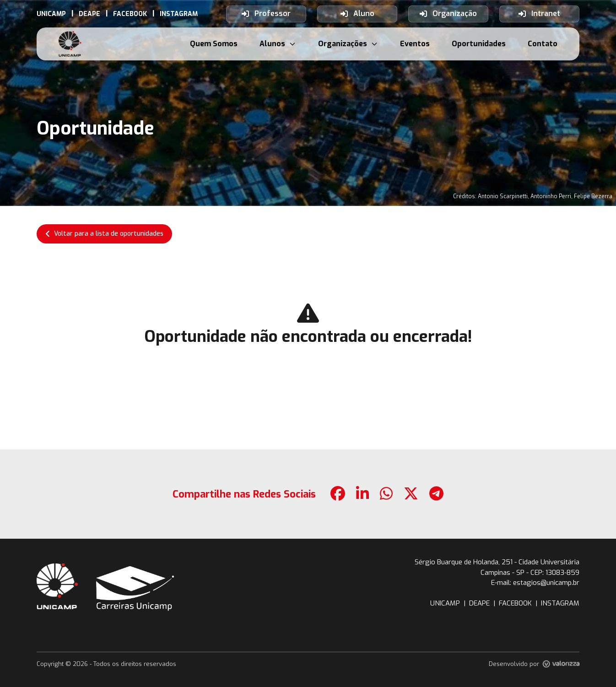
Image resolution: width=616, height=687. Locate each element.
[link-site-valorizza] (561, 664)
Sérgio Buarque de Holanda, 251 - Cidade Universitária (497, 562)
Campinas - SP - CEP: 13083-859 (530, 573)
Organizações (348, 44)
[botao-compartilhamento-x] (411, 494)
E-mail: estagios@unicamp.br (535, 583)
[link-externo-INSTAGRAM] (179, 14)
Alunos (278, 44)
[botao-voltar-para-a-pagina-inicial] (70, 44)
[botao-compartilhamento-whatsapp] (386, 494)
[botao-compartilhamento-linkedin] (362, 494)
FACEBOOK (515, 603)
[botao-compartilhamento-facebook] (338, 494)
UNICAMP (445, 603)
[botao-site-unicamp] (57, 586)
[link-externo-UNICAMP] (51, 14)
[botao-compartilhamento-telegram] (436, 494)
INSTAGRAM (560, 603)
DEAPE (479, 603)
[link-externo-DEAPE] (89, 14)
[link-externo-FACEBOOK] (130, 14)
